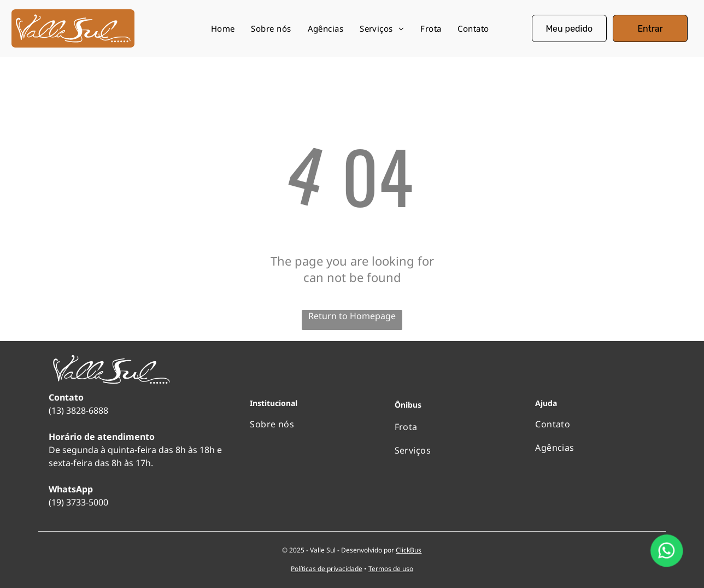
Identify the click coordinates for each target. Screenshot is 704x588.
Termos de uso (391, 569)
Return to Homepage (352, 316)
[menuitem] (223, 28)
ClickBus (409, 550)
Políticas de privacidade (327, 569)
